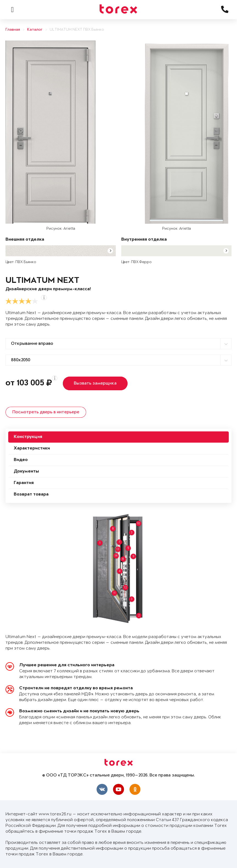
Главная (13, 30)
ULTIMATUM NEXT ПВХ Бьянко (77, 30)
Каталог (35, 30)
